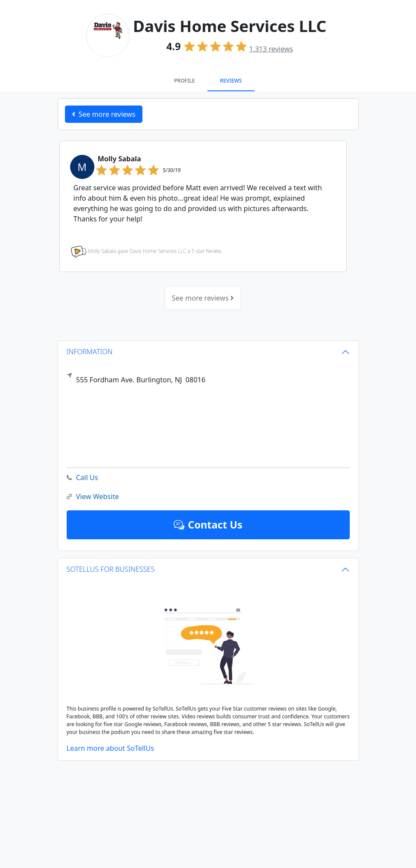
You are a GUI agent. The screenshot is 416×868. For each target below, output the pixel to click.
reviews (271, 49)
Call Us (82, 478)
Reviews (231, 81)
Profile (184, 81)
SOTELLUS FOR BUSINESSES (111, 569)
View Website (93, 497)
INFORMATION (90, 352)
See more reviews (203, 298)
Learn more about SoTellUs (110, 748)
